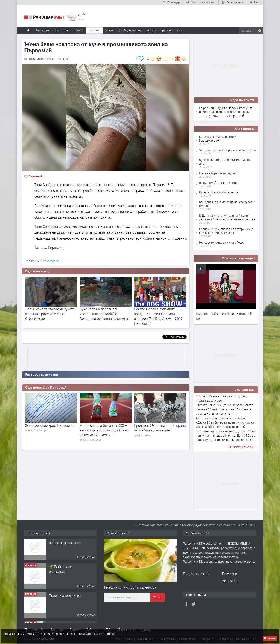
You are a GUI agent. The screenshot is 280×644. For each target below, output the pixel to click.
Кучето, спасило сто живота (219, 192)
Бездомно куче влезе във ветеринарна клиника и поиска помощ (226, 231)
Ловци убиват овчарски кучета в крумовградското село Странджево (50, 314)
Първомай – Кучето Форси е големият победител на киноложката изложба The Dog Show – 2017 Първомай (226, 112)
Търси (157, 598)
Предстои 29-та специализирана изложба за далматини (160, 428)
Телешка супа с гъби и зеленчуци (130, 587)
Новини (94, 30)
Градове (166, 30)
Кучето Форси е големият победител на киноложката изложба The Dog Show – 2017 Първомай (158, 316)
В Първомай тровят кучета (218, 183)
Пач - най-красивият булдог (218, 173)
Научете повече (104, 634)
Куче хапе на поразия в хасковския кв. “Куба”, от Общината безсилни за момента (106, 314)
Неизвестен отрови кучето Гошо (222, 242)
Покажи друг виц (241, 447)
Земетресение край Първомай (49, 425)
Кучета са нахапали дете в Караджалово (218, 139)
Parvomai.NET (51, 261)
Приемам (270, 638)
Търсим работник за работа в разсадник (65, 545)
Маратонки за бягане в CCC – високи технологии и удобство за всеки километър (104, 430)
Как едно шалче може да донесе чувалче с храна (227, 204)
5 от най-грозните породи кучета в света (227, 150)
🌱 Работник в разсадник (61, 574)
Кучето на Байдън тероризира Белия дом (225, 162)
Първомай (35, 176)
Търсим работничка (65, 600)
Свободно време (130, 30)
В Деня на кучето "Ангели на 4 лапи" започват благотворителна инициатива (227, 217)
